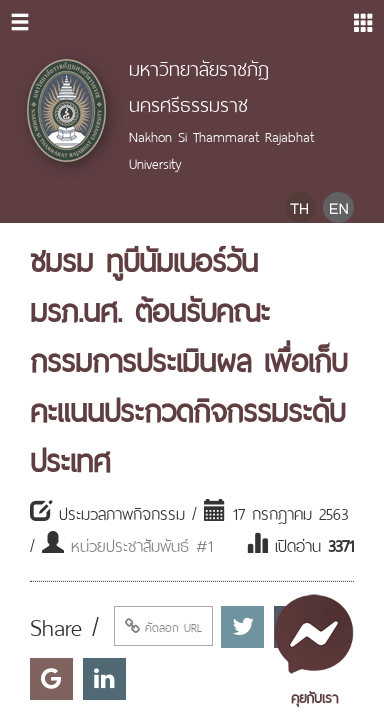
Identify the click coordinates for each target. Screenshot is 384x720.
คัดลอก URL (163, 626)
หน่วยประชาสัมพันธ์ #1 (142, 544)
